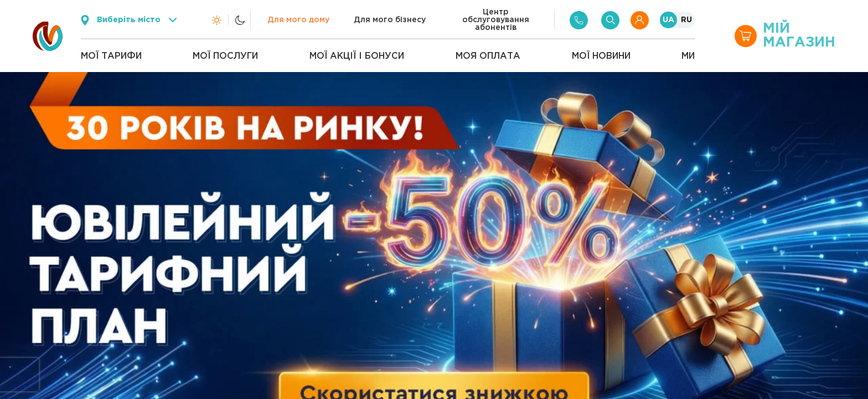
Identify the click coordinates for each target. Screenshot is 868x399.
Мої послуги (225, 56)
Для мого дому (298, 20)
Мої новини (601, 56)
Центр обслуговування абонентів (496, 20)
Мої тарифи (111, 56)
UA (668, 20)
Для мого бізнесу (390, 20)
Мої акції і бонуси (357, 56)
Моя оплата (488, 56)
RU (686, 20)
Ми (688, 56)
